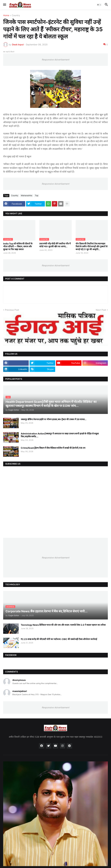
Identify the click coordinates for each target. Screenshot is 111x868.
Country (16, 15)
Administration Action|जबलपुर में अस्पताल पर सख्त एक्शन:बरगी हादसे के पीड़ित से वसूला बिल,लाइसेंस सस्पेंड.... (60, 435)
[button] (4, 5)
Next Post (101, 310)
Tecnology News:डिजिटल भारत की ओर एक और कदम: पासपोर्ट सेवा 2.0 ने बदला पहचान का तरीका (63, 625)
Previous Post (12, 310)
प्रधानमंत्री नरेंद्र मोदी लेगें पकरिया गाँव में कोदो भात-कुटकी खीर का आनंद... (55, 245)
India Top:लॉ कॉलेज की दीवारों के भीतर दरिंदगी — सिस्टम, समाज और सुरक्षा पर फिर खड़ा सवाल (18, 246)
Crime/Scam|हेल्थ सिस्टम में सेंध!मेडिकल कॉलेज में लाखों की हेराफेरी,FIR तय (53, 448)
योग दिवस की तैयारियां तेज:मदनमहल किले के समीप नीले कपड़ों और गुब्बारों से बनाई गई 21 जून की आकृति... (91, 246)
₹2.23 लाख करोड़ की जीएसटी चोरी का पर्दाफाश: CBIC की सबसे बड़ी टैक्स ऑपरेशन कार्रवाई (59, 639)
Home (6, 15)
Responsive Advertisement (55, 60)
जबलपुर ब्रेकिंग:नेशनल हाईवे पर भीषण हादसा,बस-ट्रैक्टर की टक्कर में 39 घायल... (54, 419)
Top (37, 195)
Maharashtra (27, 195)
